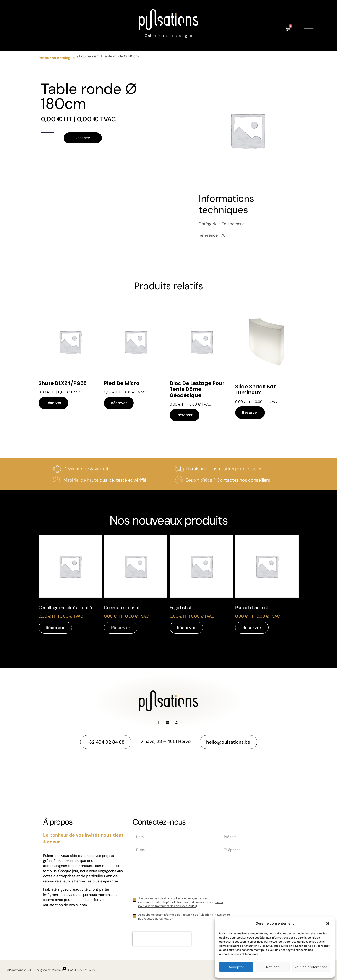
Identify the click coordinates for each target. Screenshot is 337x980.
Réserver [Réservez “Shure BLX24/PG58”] (53, 403)
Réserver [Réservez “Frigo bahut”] (186, 628)
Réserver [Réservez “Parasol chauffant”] (252, 628)
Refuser (273, 967)
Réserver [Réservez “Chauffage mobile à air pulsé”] (55, 628)
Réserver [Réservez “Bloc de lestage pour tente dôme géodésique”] (185, 415)
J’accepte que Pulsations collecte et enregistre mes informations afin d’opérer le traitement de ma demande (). (181, 902)
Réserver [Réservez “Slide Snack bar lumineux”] (250, 412)
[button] (328, 923)
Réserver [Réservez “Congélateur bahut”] (121, 628)
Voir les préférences (311, 967)
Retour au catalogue (57, 58)
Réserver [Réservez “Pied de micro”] (119, 403)
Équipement (89, 56)
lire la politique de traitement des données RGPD (181, 904)
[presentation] (162, 939)
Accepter (236, 967)
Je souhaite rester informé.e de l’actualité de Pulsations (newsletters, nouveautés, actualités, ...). (185, 917)
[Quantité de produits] (47, 138)
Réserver (83, 138)
